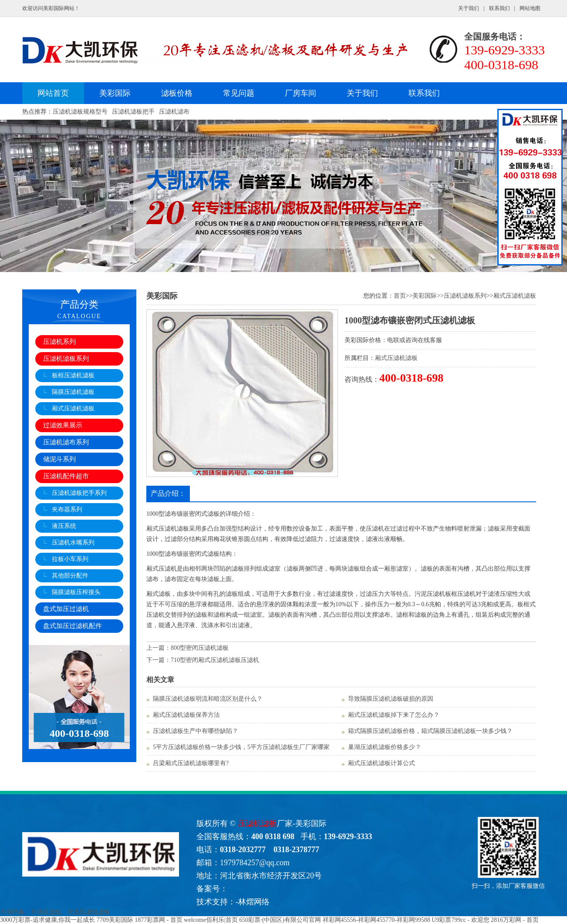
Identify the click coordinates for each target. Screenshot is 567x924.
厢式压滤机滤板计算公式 (381, 763)
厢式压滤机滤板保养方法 (186, 715)
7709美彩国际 (115, 920)
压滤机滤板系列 (66, 359)
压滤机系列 (59, 342)
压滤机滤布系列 (66, 442)
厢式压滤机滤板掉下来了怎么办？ (394, 715)
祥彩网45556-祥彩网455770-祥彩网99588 (376, 920)
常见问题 (239, 93)
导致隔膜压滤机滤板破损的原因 (391, 699)
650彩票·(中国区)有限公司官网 (280, 920)
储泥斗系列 (59, 459)
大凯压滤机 (46, 912)
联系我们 (499, 8)
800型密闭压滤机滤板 (200, 648)
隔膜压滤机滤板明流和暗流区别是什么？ (208, 699)
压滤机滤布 (174, 112)
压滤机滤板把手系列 (79, 493)
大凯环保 (12, 912)
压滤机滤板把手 (133, 112)
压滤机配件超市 (66, 476)
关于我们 (469, 8)
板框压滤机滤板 (73, 375)
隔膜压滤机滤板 (73, 392)
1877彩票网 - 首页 (159, 920)
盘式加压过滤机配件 (73, 626)
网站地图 (530, 8)
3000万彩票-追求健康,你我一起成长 (47, 920)
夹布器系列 (67, 509)
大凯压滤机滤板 (88, 912)
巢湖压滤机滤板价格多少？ (385, 747)
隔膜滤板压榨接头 (76, 592)
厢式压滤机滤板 (73, 408)
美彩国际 (115, 93)
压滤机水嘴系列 (73, 543)
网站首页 (53, 93)
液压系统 (64, 526)
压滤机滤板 (257, 823)
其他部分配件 (70, 576)
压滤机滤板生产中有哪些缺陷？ (196, 731)
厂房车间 (300, 93)
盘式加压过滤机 (66, 609)
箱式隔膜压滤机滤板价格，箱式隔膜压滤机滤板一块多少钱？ (430, 731)
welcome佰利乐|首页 (211, 920)
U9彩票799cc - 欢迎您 (460, 920)
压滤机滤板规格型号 (80, 112)
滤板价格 (177, 93)
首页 (400, 296)
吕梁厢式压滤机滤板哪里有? (191, 763)
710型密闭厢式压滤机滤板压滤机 (215, 660)
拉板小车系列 (70, 559)
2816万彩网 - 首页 (515, 920)
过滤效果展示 (63, 425)
